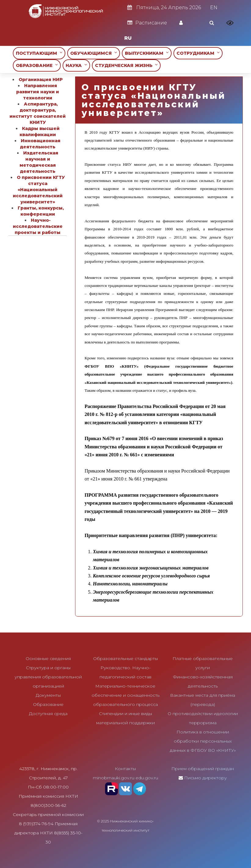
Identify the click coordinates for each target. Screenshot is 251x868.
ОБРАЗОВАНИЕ (37, 65)
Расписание (147, 23)
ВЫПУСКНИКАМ (147, 53)
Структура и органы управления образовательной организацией (48, 677)
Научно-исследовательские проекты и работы (38, 226)
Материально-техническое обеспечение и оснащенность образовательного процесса (125, 695)
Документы (48, 695)
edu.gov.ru (147, 778)
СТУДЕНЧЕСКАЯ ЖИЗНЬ (126, 65)
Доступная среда (48, 714)
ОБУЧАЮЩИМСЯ (94, 53)
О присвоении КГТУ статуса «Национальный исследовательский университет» (39, 190)
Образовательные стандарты (125, 658)
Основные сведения (48, 658)
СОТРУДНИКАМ (198, 53)
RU (128, 38)
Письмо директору (206, 778)
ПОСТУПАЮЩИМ (39, 53)
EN (214, 7)
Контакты (125, 769)
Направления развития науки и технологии (38, 92)
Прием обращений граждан (203, 769)
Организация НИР (41, 80)
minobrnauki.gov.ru (114, 778)
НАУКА (76, 65)
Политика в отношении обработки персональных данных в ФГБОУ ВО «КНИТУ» (203, 741)
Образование (48, 704)
